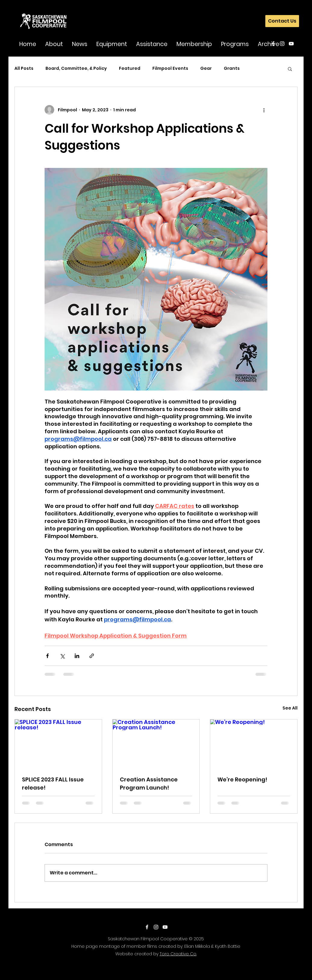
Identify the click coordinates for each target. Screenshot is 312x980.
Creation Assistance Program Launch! (149, 784)
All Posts (24, 68)
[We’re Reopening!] (254, 744)
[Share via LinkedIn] (77, 656)
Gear (206, 68)
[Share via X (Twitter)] (62, 656)
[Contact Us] (282, 21)
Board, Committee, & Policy (76, 68)
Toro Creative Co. (178, 954)
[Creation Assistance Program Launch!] (156, 744)
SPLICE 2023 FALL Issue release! (53, 784)
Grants (232, 68)
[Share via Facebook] (47, 656)
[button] (54, 44)
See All (290, 708)
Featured (130, 68)
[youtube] (291, 44)
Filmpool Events (170, 68)
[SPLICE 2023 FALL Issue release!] (58, 744)
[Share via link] (92, 656)
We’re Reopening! (242, 779)
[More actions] (264, 110)
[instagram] (282, 44)
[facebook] (273, 44)
